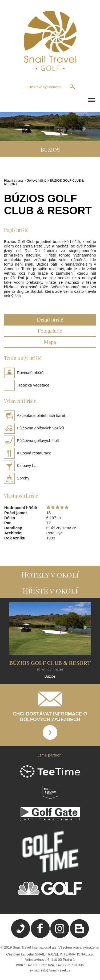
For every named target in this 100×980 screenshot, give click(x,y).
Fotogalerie (50, 331)
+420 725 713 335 (70, 965)
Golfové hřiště (36, 181)
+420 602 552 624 (40, 965)
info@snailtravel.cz (56, 970)
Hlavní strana (13, 181)
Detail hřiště (50, 320)
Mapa (50, 342)
